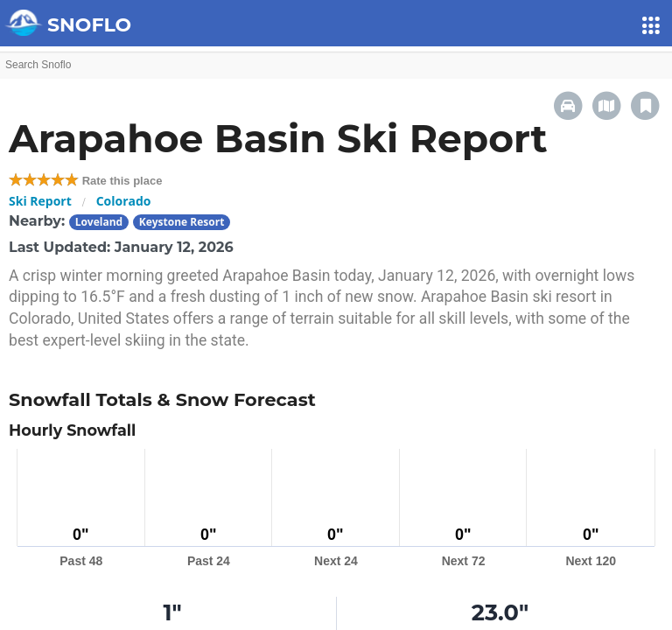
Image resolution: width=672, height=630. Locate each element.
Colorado (124, 201)
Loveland (99, 222)
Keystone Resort (182, 222)
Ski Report (40, 201)
